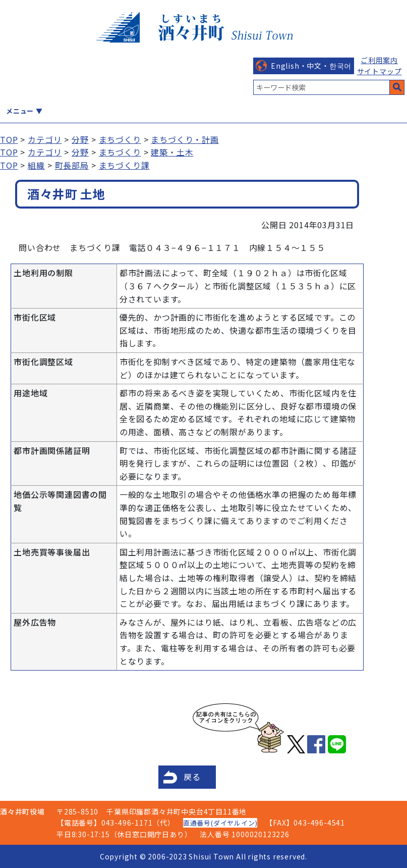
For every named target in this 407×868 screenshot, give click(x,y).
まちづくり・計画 (185, 139)
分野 (80, 139)
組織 (36, 165)
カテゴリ (45, 139)
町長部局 (72, 165)
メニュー (20, 111)
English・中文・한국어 (311, 66)
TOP (9, 139)
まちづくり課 (124, 165)
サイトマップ (380, 71)
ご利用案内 (379, 60)
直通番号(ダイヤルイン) (220, 823)
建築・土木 (172, 152)
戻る (192, 777)
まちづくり (120, 139)
